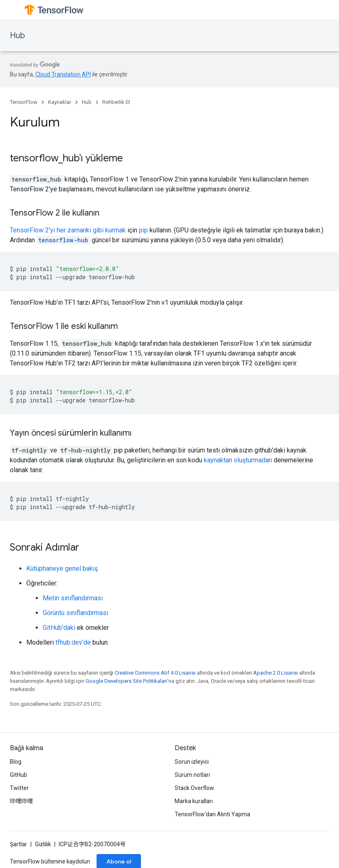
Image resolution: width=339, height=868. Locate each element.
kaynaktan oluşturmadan (238, 460)
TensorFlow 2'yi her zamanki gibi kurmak (68, 230)
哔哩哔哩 (21, 801)
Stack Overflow (194, 788)
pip (143, 230)
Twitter (19, 788)
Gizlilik (43, 844)
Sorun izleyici (192, 762)
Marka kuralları (194, 801)
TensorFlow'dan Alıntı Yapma (212, 814)
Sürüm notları (192, 775)
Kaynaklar (60, 102)
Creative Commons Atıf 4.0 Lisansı (155, 673)
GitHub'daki (59, 628)
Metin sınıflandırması (73, 598)
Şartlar (18, 844)
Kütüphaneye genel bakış (62, 568)
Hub (17, 36)
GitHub (18, 775)
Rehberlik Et (116, 102)
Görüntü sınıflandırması (75, 613)
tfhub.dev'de (73, 642)
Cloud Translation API (63, 74)
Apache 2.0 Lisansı (276, 673)
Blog (16, 762)
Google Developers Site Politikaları (126, 681)
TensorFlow (24, 102)
